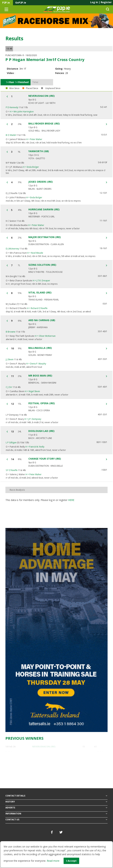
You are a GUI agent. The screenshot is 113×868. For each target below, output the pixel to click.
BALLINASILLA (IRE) (40, 348)
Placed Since (32, 88)
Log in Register (101, 2)
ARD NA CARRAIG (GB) (42, 320)
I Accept (71, 861)
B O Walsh (11, 135)
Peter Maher (34, 139)
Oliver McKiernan (45, 336)
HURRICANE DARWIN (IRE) (44, 209)
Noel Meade (35, 253)
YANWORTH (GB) (39, 151)
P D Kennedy (12, 107)
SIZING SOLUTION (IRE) (42, 265)
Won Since (14, 88)
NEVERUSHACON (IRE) (42, 96)
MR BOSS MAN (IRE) (40, 376)
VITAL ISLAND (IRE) (40, 293)
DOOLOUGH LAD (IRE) (41, 431)
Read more (53, 861)
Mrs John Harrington (22, 112)
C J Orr (9, 387)
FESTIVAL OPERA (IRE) (42, 403)
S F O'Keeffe (12, 470)
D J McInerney (12, 249)
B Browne (11, 332)
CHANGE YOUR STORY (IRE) (45, 459)
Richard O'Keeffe (37, 308)
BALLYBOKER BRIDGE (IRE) (44, 124)
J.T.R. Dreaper (41, 281)
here (71, 500)
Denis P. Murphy (36, 364)
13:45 (9, 49)
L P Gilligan (11, 443)
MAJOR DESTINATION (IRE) (45, 237)
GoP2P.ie (21, 3)
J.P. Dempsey (33, 419)
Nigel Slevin (32, 391)
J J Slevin (10, 359)
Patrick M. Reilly (35, 447)
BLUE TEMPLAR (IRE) (43, 760)
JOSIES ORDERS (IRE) (41, 182)
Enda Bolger (31, 167)
